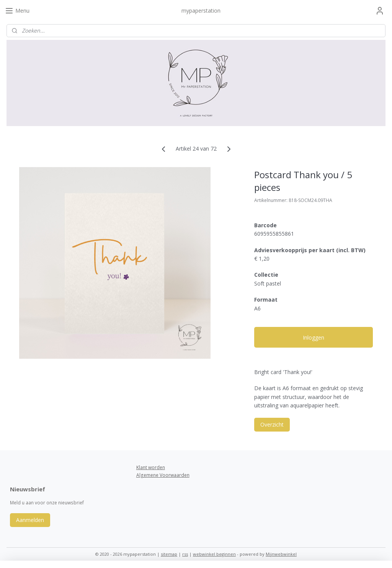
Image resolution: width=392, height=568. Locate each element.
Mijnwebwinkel (281, 554)
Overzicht (272, 424)
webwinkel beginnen (214, 554)
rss (185, 554)
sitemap (169, 554)
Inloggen (314, 337)
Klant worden (151, 467)
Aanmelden (30, 520)
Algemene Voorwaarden (163, 475)
